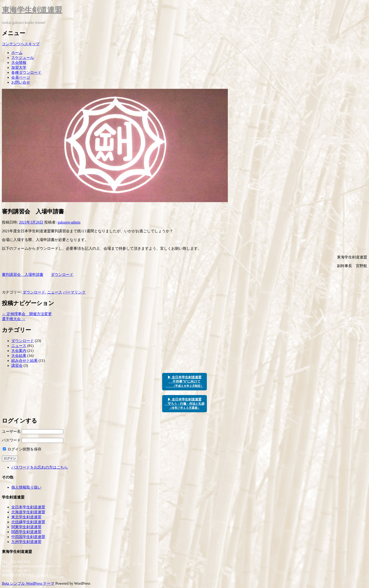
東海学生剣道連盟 (32, 10)
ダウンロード (62, 275)
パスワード (11, 440)
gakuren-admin (69, 222)
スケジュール (23, 58)
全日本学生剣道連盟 (28, 507)
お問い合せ (21, 82)
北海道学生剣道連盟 (28, 512)
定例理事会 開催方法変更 (27, 314)
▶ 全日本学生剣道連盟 (184, 404)
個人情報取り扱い (26, 487)
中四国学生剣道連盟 (28, 537)
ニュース (55, 292)
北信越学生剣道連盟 (28, 522)
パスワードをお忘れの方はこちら (40, 467)
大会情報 (19, 63)
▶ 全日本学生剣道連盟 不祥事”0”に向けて (184, 382)
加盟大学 (19, 67)
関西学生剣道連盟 (26, 532)
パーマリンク (74, 292)
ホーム (17, 53)
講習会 (17, 365)
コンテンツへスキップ (21, 44)
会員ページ (21, 77)
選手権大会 (14, 319)
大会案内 (19, 351)
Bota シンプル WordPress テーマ (28, 583)
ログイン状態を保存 (22, 449)
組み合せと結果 (24, 361)
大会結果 (19, 356)
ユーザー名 (11, 431)
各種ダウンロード (26, 72)
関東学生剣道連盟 (26, 527)
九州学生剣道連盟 (26, 542)
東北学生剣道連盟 (26, 517)
